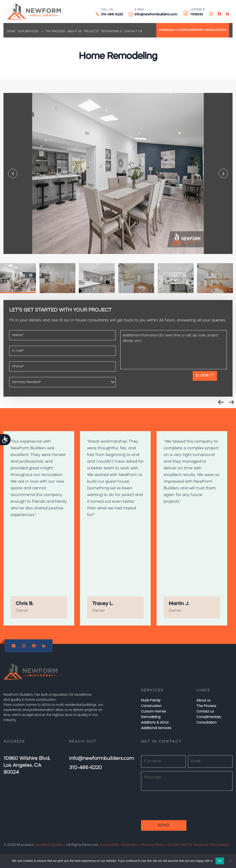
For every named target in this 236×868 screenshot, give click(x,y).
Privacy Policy (153, 845)
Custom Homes (154, 712)
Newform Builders (50, 845)
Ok (220, 861)
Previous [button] (13, 173)
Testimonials (111, 32)
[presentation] (155, 380)
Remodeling (151, 717)
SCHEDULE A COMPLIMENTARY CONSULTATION (193, 30)
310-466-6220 (112, 15)
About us (74, 32)
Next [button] (223, 173)
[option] (118, 173)
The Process (55, 32)
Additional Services (156, 728)
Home (11, 32)
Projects (91, 32)
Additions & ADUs (155, 723)
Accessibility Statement (119, 845)
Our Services (28, 32)
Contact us (133, 32)
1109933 (196, 15)
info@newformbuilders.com (156, 15)
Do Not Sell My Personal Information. (199, 845)
